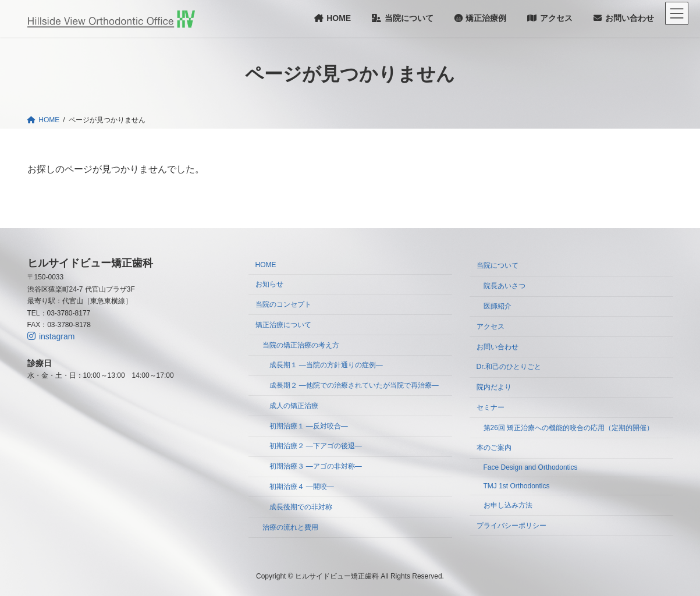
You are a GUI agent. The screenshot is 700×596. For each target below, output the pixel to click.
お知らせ (269, 284)
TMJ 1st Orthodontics (517, 486)
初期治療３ (316, 466)
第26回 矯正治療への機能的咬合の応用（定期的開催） (569, 427)
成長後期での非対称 (301, 507)
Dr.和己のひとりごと (509, 367)
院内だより (494, 387)
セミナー (491, 407)
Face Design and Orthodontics (531, 467)
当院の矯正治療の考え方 (301, 345)
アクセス (491, 327)
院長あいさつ (504, 286)
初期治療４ (302, 487)
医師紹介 (498, 306)
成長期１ (326, 365)
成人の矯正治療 (294, 406)
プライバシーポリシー (511, 525)
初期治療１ (309, 425)
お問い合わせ (498, 346)
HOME (266, 265)
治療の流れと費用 (290, 527)
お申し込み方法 (508, 505)
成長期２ (354, 385)
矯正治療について (283, 325)
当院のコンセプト (283, 304)
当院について (498, 265)
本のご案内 (494, 448)
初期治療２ (316, 446)
